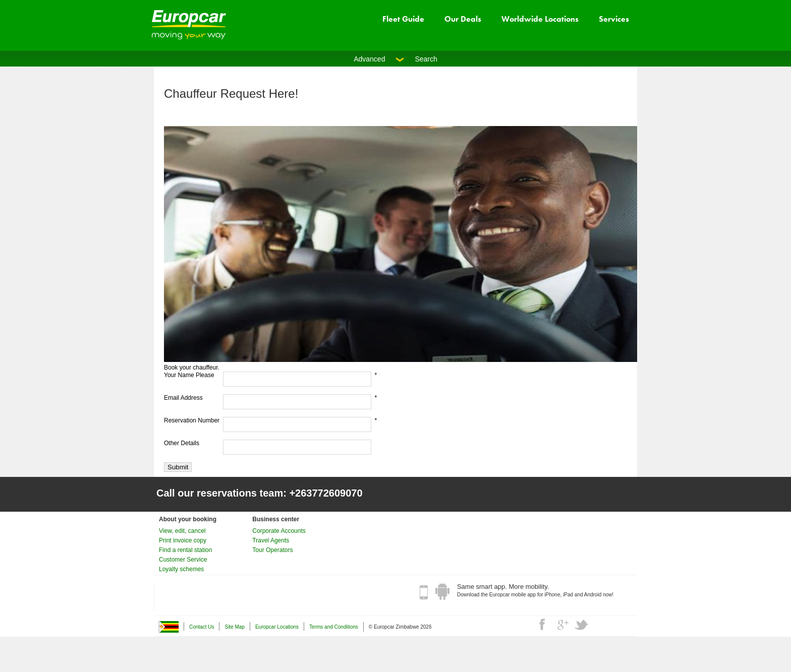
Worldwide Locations (540, 19)
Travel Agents (271, 540)
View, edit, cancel (182, 531)
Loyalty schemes (181, 569)
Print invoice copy (183, 540)
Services (614, 19)
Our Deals (463, 19)
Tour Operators (272, 550)
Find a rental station (185, 550)
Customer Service (183, 560)
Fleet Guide (403, 19)
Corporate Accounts (279, 531)
